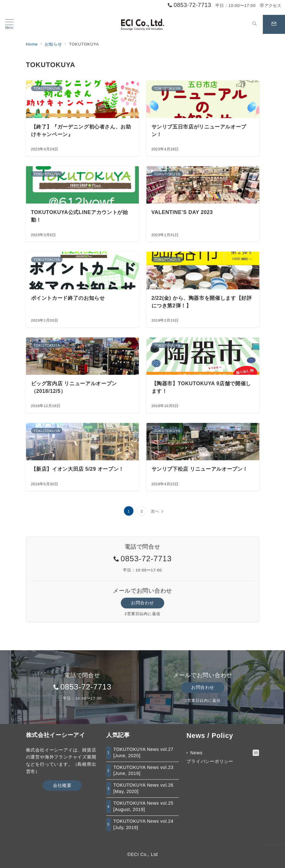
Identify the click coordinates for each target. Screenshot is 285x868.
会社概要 (62, 785)
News (225, 753)
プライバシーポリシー (210, 761)
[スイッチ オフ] (255, 24)
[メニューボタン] (9, 24)
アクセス (271, 6)
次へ (155, 511)
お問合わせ (142, 603)
